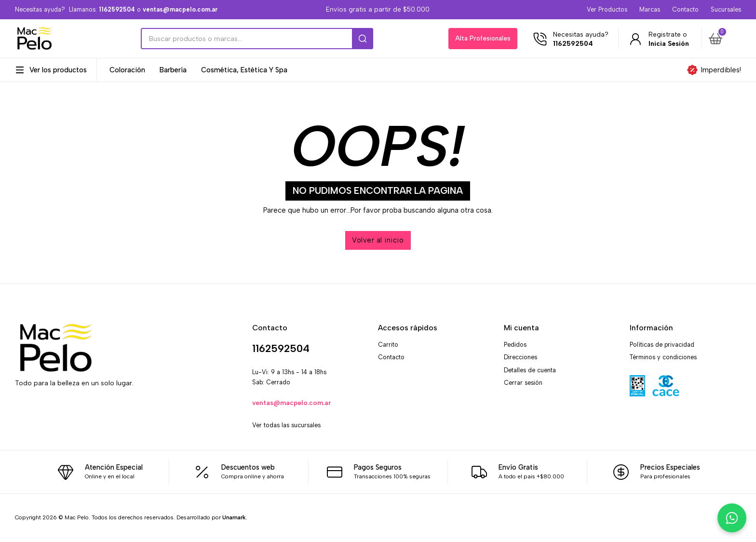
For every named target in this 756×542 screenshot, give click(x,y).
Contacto (685, 9)
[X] (44, 413)
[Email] (86, 413)
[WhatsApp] (65, 413)
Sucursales (726, 9)
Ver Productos (607, 9)
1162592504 (281, 348)
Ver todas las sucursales (286, 425)
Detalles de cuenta (530, 370)
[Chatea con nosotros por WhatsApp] (732, 518)
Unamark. (235, 517)
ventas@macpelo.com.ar (292, 403)
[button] (723, 39)
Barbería (173, 70)
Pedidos (515, 345)
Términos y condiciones (663, 357)
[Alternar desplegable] (20, 70)
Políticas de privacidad (662, 345)
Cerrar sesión (523, 383)
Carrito (388, 345)
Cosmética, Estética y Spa (244, 70)
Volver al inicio (378, 240)
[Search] (257, 39)
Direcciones (520, 357)
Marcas (650, 9)
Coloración (127, 70)
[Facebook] (23, 413)
